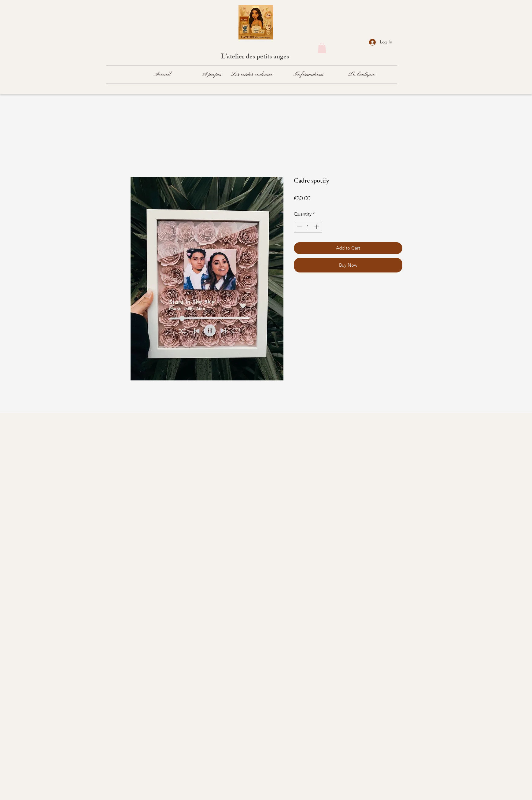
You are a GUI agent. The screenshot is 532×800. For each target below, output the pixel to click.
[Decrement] (299, 227)
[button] (322, 48)
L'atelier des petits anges (256, 57)
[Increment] (317, 227)
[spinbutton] (308, 227)
